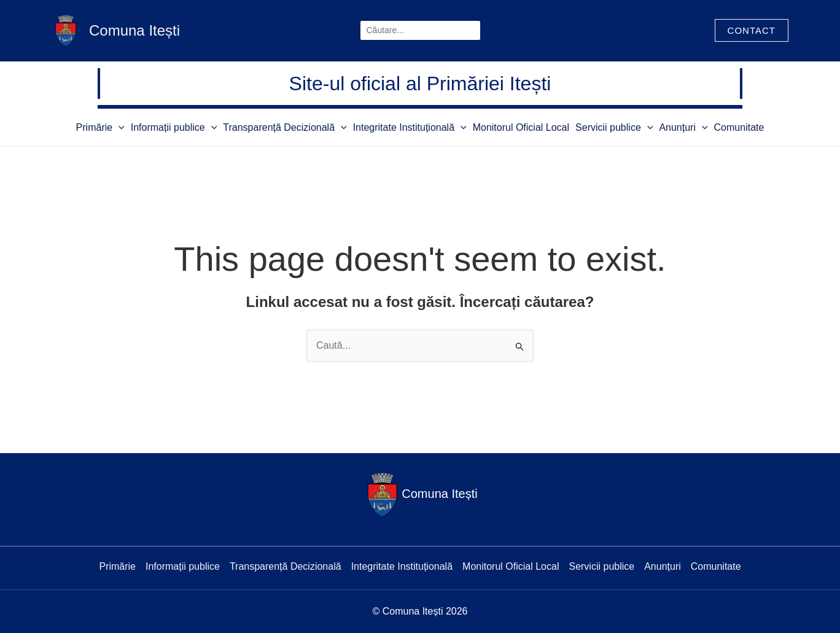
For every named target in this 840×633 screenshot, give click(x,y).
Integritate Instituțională (410, 127)
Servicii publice (614, 127)
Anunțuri (683, 127)
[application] (119, 127)
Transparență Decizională (285, 127)
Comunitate (739, 127)
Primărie (100, 127)
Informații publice (174, 127)
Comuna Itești (134, 30)
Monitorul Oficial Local (521, 127)
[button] (752, 30)
